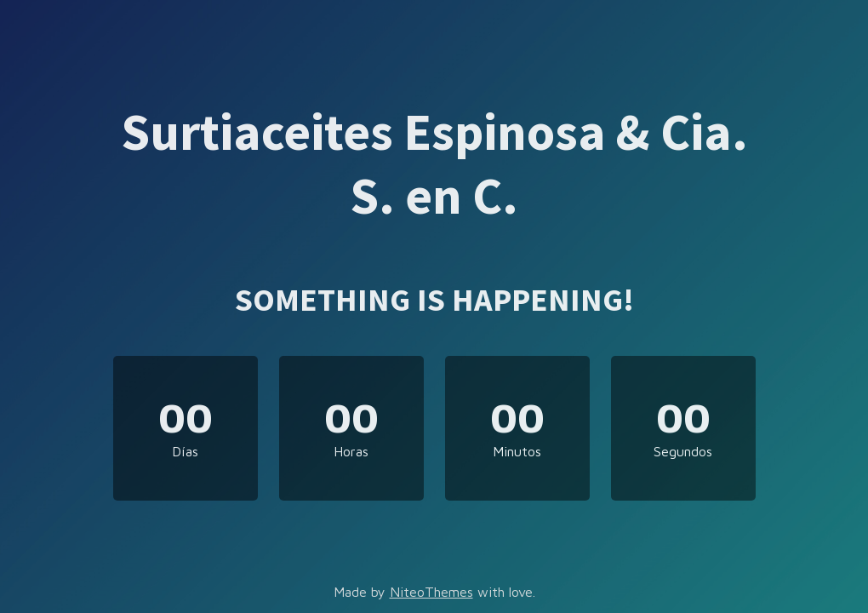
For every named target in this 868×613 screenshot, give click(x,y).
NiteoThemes (431, 592)
